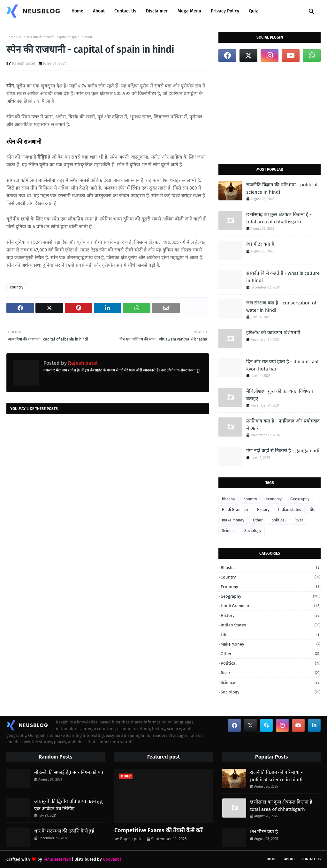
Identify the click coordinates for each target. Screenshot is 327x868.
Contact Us (311, 859)
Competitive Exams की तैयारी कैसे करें (158, 830)
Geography (300, 499)
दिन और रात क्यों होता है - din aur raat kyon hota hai (282, 365)
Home (11, 37)
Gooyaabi (112, 859)
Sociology (253, 531)
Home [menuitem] (77, 11)
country (24, 37)
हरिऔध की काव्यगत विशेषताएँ (273, 333)
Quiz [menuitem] (253, 11)
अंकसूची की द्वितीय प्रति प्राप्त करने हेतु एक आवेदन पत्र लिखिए (68, 805)
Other (258, 520)
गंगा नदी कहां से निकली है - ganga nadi (283, 451)
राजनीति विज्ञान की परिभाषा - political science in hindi (282, 188)
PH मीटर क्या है (260, 244)
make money (233, 520)
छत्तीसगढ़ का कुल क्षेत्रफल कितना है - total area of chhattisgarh (279, 218)
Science (229, 531)
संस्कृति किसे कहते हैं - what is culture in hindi (283, 277)
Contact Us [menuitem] (125, 11)
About (290, 859)
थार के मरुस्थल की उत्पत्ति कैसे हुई (64, 831)
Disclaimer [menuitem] (157, 11)
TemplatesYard (57, 859)
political (279, 520)
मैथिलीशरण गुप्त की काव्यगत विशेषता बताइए (280, 395)
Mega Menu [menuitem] (189, 11)
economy (274, 499)
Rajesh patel (24, 63)
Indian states (290, 510)
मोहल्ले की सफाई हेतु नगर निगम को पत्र (69, 772)
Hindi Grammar (235, 510)
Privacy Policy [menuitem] (225, 11)
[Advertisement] (270, 113)
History (263, 510)
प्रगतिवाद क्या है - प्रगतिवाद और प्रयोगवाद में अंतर (283, 425)
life (313, 510)
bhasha (228, 499)
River (299, 520)
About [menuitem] (99, 11)
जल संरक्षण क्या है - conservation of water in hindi (281, 307)
